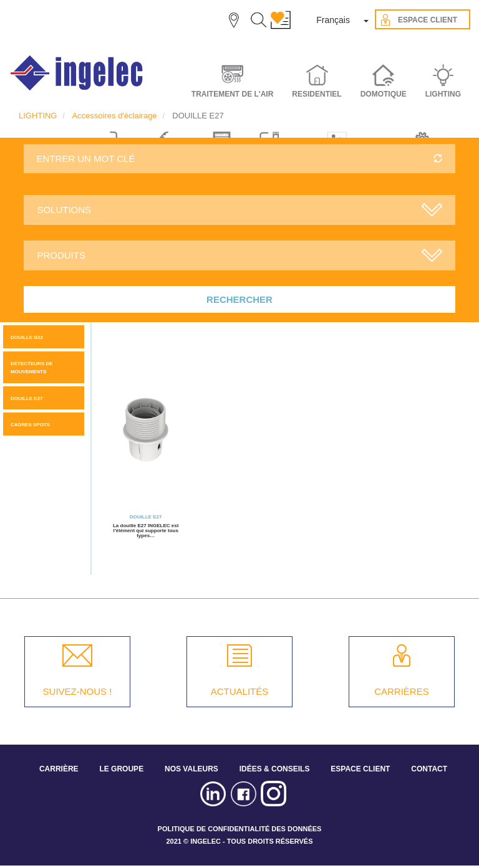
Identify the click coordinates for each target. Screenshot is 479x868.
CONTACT (429, 769)
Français (333, 20)
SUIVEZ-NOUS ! (78, 691)
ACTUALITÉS (240, 691)
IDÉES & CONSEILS (275, 769)
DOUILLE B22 (27, 337)
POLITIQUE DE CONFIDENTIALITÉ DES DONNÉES (240, 829)
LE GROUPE (121, 769)
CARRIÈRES (402, 691)
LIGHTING (38, 116)
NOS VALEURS (191, 769)
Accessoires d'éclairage (114, 116)
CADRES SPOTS (30, 425)
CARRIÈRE (59, 769)
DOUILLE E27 (27, 398)
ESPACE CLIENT (360, 769)
